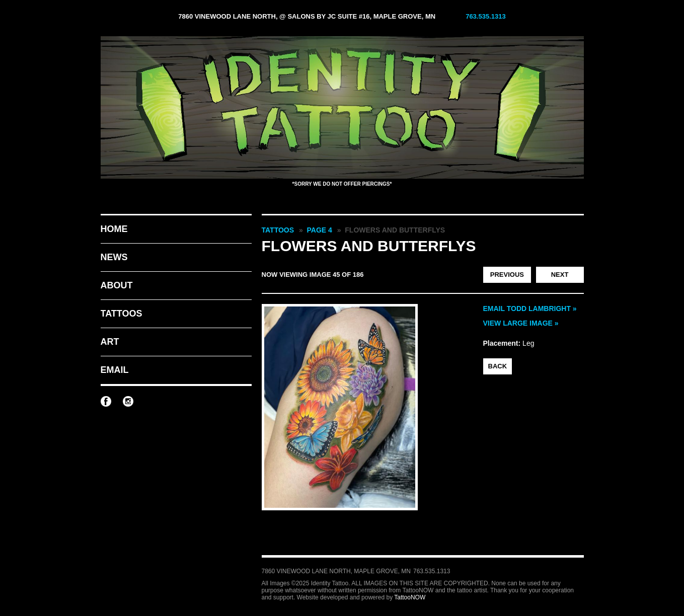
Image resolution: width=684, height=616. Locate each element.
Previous (507, 275)
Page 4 (320, 230)
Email (115, 370)
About (117, 285)
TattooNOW (410, 597)
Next (560, 275)
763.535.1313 (486, 16)
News (114, 257)
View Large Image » (521, 323)
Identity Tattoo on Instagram (128, 401)
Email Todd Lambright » (530, 309)
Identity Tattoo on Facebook (106, 401)
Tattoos (122, 314)
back (498, 366)
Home (114, 229)
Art (110, 342)
